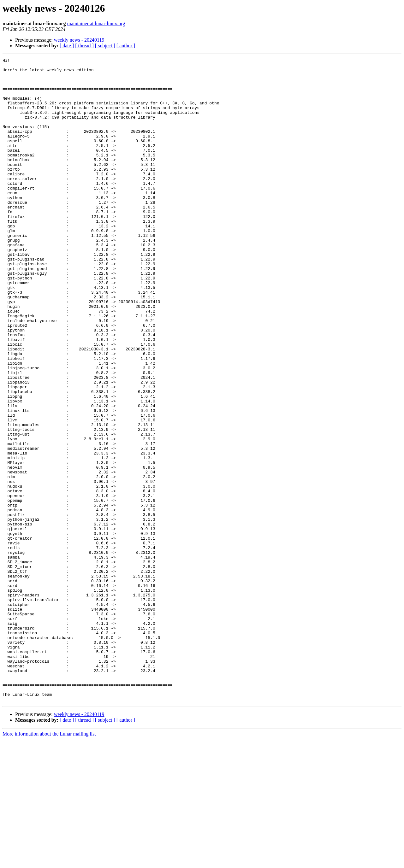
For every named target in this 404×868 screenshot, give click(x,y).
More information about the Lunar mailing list (49, 862)
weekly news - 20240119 (79, 40)
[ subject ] (105, 46)
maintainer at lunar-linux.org (96, 23)
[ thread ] (84, 46)
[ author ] (126, 46)
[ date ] (67, 46)
